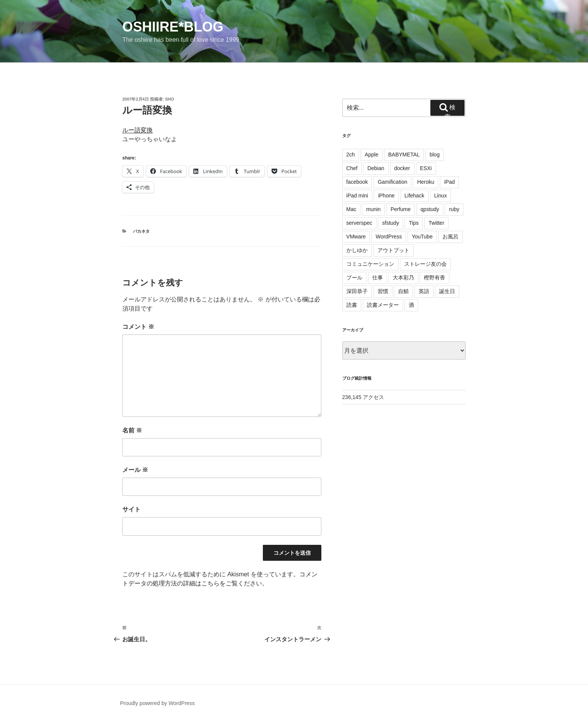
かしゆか (357, 250)
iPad (449, 182)
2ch (351, 155)
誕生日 (447, 291)
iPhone (386, 196)
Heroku (426, 182)
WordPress (389, 237)
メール (135, 470)
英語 (424, 291)
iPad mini (357, 196)
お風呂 (450, 237)
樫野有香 (435, 278)
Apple (371, 155)
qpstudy (430, 209)
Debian (376, 168)
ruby (454, 209)
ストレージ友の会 (425, 264)
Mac (351, 209)
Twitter (436, 223)
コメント (138, 327)
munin (373, 209)
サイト (131, 509)
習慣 (383, 291)
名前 (132, 430)
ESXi (426, 168)
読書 (352, 305)
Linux (440, 196)
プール (354, 278)
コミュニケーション (370, 264)
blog (435, 155)
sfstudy (390, 223)
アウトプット (394, 250)
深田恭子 (357, 291)
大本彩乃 (403, 278)
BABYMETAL (404, 155)
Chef (352, 168)
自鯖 (403, 291)
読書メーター (383, 305)
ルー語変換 (138, 130)
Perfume (401, 209)
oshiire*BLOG (173, 27)
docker (402, 168)
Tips (414, 223)
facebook (357, 182)
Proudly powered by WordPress (157, 703)
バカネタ (141, 231)
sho (170, 99)
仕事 (378, 278)
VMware (356, 237)
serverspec (359, 223)
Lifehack (414, 196)
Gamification (392, 182)
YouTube (422, 237)
